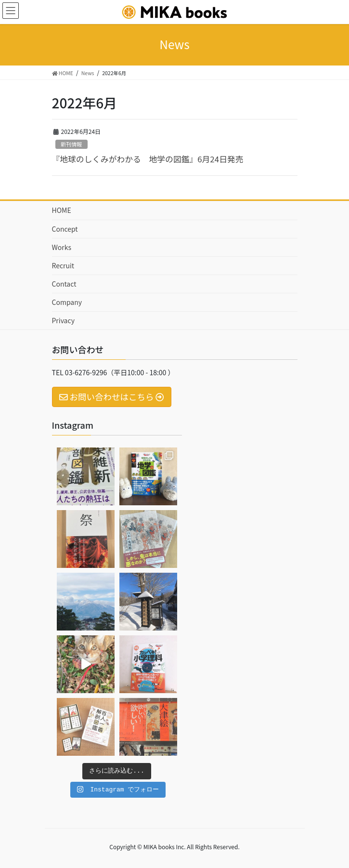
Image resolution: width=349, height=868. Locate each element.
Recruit (63, 265)
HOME (62, 210)
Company (67, 302)
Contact (64, 284)
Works (62, 247)
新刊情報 (71, 144)
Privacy (63, 320)
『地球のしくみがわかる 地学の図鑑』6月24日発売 (148, 159)
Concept (65, 229)
